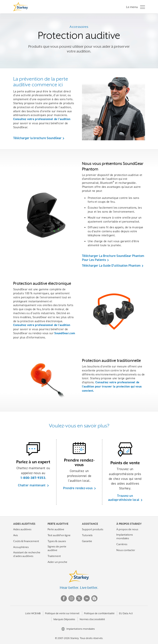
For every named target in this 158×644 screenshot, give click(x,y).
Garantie (87, 541)
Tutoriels (87, 535)
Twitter (79, 598)
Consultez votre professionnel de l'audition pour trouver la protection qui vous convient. (112, 386)
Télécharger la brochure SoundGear (37, 138)
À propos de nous (127, 529)
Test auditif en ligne (59, 535)
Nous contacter (126, 550)
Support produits (93, 529)
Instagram (71, 598)
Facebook (64, 598)
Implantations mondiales (125, 536)
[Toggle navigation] (135, 7)
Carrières (122, 544)
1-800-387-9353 (33, 478)
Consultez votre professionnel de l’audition (42, 119)
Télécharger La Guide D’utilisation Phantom (111, 266)
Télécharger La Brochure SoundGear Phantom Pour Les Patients (113, 258)
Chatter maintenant (32, 485)
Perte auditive (56, 529)
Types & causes (57, 541)
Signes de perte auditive (57, 548)
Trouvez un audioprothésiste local (124, 498)
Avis (15, 535)
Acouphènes (21, 547)
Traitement (54, 556)
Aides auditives (22, 529)
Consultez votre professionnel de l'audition (42, 325)
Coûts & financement (26, 541)
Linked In (87, 598)
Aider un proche (57, 562)
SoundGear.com (65, 333)
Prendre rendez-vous (78, 488)
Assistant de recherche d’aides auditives (27, 554)
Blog (94, 598)
